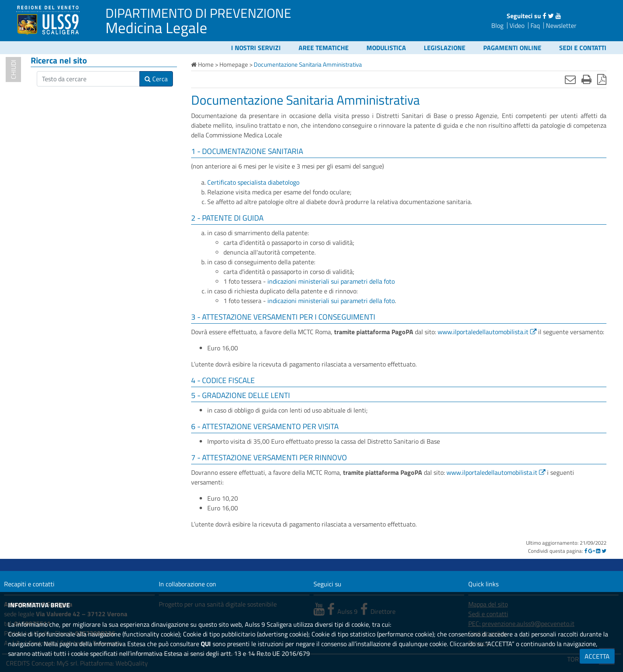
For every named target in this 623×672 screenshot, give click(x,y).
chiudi (13, 70)
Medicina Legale (156, 27)
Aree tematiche (324, 48)
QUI (206, 644)
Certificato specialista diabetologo (253, 182)
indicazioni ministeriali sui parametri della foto (331, 281)
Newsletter (561, 25)
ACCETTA (597, 656)
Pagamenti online (512, 48)
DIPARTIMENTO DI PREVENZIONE (198, 13)
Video (517, 25)
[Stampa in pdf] (602, 79)
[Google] (591, 551)
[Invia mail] (570, 79)
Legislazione (445, 48)
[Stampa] (586, 79)
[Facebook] (586, 551)
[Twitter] (604, 551)
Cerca (156, 79)
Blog (497, 25)
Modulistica (386, 48)
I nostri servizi (256, 48)
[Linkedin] (598, 551)
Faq (535, 25)
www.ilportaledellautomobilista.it (483, 332)
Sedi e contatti (583, 48)
